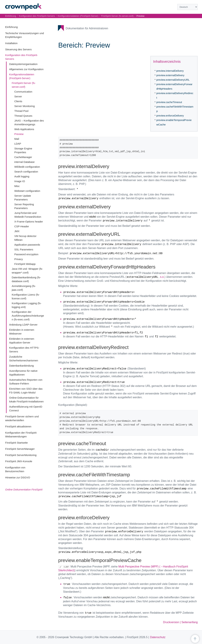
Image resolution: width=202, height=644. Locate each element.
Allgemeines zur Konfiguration (26, 69)
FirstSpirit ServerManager (20, 449)
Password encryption (26, 254)
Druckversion (171, 622)
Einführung (11, 27)
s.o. (162, 277)
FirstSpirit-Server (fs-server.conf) (117, 16)
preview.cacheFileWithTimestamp (175, 109)
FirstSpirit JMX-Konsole (19, 461)
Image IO (20, 181)
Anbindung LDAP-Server (23, 325)
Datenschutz (158, 637)
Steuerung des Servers (18, 49)
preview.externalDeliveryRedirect (175, 95)
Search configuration (26, 172)
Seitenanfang (190, 622)
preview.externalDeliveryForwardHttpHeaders (174, 86)
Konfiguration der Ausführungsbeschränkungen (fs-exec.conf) (28, 316)
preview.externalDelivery (170, 75)
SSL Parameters (24, 249)
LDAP (18, 144)
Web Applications (24, 129)
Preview (19, 134)
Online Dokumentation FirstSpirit (24, 490)
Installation (11, 43)
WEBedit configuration (27, 167)
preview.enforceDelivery (170, 116)
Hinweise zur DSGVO (18, 477)
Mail (17, 139)
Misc (17, 186)
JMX (17, 231)
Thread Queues (23, 116)
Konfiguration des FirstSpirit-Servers (37, 16)
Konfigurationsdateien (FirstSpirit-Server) (78, 16)
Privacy (19, 259)
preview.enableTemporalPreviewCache (174, 122)
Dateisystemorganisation (23, 64)
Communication (23, 92)
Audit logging (22, 176)
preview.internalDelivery (170, 71)
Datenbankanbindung (21, 366)
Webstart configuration (27, 191)
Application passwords (27, 245)
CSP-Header (22, 226)
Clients (18, 101)
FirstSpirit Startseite (16, 443)
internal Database (24, 162)
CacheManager (23, 157)
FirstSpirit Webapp (25, 264)
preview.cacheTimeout (169, 102)
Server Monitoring (24, 106)
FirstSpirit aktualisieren (18, 426)
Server (18, 96)
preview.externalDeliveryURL (173, 80)
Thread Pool (21, 111)
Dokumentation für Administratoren (87, 28)
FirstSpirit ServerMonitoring (21, 455)
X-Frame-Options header (29, 222)
